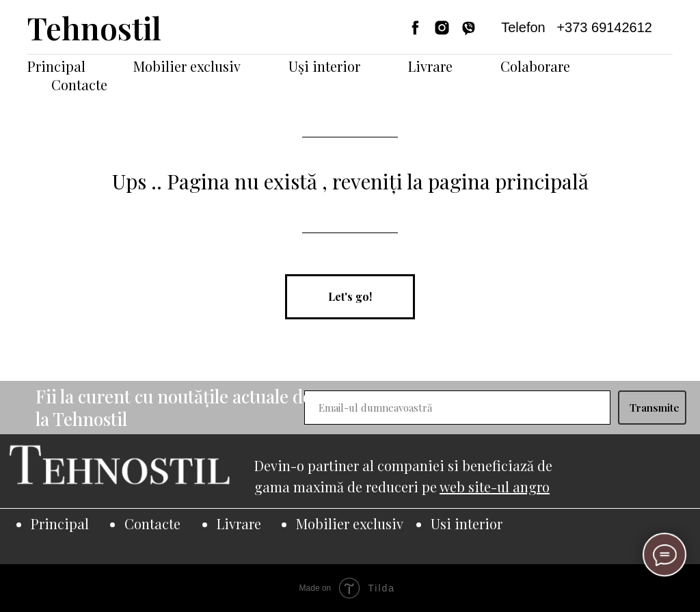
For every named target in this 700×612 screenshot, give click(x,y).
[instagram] (442, 28)
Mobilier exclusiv (187, 66)
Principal (56, 66)
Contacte (79, 84)
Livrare (430, 66)
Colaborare (535, 66)
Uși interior (324, 66)
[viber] (469, 28)
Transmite (655, 408)
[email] (457, 408)
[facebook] (415, 28)
